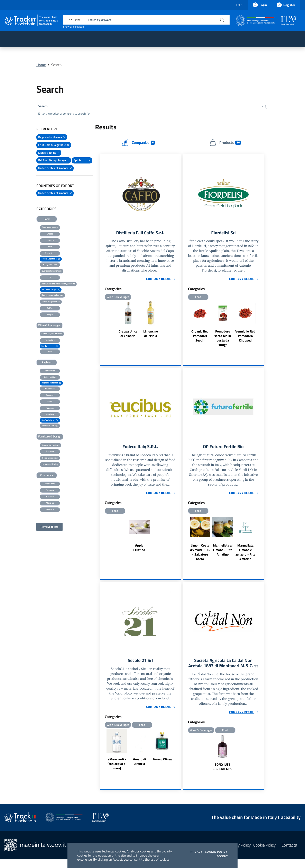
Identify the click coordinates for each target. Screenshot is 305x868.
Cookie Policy (216, 852)
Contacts (289, 854)
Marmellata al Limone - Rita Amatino (223, 552)
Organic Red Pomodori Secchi (200, 337)
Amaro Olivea (162, 762)
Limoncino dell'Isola (151, 335)
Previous (102, 752)
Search (44, 106)
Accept (222, 856)
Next (179, 752)
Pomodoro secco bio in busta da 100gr (223, 339)
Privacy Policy (239, 854)
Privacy (196, 852)
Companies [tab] (138, 143)
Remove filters (49, 527)
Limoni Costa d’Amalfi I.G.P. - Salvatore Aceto (200, 554)
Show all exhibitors (74, 27)
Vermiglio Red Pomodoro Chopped (245, 337)
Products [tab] (225, 143)
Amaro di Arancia (140, 764)
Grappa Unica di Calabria (128, 335)
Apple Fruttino (139, 549)
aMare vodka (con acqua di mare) (117, 766)
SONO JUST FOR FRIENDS (222, 775)
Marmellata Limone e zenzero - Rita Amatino (245, 554)
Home (41, 65)
